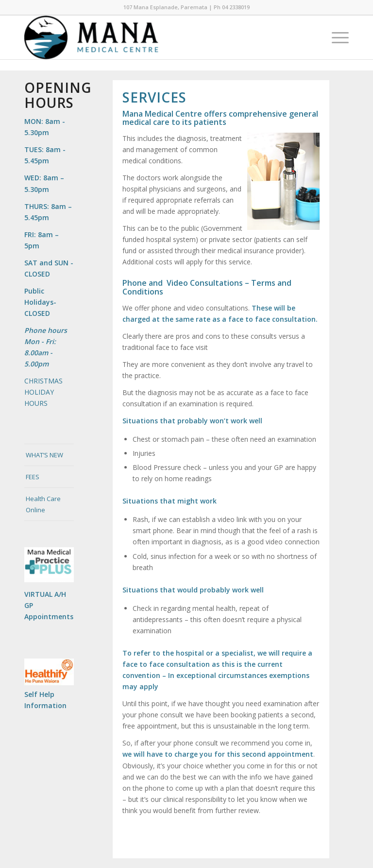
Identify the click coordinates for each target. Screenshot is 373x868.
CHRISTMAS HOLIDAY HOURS (43, 392)
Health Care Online (43, 504)
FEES (33, 477)
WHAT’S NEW (44, 455)
